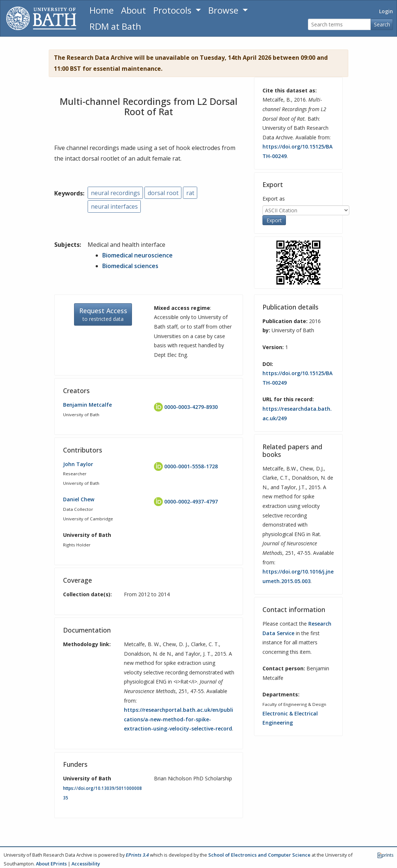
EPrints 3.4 (137, 855)
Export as (274, 199)
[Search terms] (339, 24)
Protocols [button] (173, 10)
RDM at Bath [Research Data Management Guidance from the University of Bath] (115, 26)
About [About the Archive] (133, 10)
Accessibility (86, 864)
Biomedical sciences (130, 266)
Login (386, 11)
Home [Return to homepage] (102, 10)
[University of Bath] (41, 18)
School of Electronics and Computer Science (259, 855)
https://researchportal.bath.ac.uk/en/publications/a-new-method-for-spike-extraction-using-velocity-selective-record (179, 719)
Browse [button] (224, 10)
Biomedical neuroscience (137, 255)
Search (382, 24)
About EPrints (51, 864)
